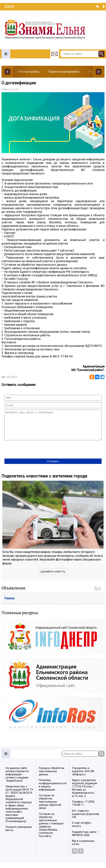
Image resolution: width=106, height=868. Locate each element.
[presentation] (33, 455)
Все (98, 594)
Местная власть (29, 72)
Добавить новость (53, 577)
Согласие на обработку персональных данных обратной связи (50, 807)
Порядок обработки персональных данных (52, 777)
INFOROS (77, 841)
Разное (9, 604)
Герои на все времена (64, 72)
